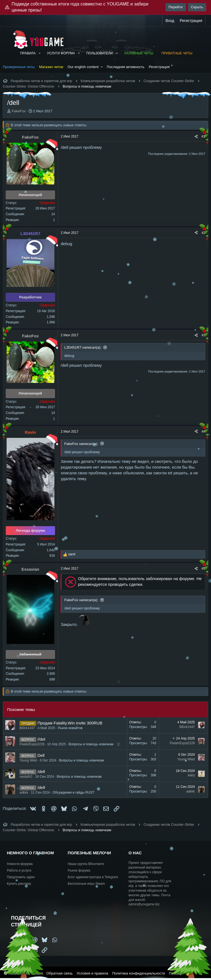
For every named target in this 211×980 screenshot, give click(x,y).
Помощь (176, 973)
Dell (41, 755)
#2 (203, 233)
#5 (203, 569)
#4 (203, 432)
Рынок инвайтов (70, 728)
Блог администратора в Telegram (93, 877)
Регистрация (159, 67)
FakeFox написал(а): (81, 444)
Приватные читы (177, 53)
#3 (203, 335)
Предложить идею (21, 877)
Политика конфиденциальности (138, 973)
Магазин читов (51, 67)
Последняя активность (126, 67)
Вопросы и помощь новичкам (91, 744)
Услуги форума (61, 53)
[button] (40, 53)
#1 (203, 136)
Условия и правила (92, 973)
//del (41, 739)
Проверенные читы (19, 67)
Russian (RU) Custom (23, 973)
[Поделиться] (196, 137)
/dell (41, 772)
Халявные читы (139, 53)
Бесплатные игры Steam (86, 884)
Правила (28, 53)
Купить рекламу (19, 884)
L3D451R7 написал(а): (83, 347)
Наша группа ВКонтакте (86, 864)
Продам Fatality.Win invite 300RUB (70, 723)
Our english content (83, 67)
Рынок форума (79, 870)
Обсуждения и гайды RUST (73, 793)
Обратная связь (60, 973)
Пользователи (99, 53)
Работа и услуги (19, 870)
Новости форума (20, 864)
